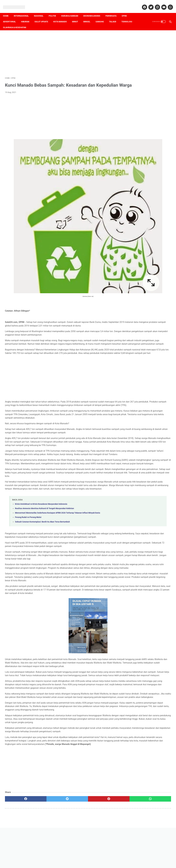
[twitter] (149, 4)
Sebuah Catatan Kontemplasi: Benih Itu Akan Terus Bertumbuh (42, 521)
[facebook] (142, 4)
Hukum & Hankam (72, 11)
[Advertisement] (61, 50)
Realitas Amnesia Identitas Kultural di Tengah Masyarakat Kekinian (44, 508)
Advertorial (11, 17)
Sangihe (102, 17)
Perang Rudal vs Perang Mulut (28, 517)
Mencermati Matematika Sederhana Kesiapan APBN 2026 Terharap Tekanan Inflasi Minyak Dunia (58, 512)
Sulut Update (43, 17)
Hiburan (27, 17)
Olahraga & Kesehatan (32, 23)
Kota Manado (62, 17)
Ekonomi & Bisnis (94, 11)
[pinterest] (75, 843)
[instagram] (155, 4)
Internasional (23, 11)
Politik (54, 11)
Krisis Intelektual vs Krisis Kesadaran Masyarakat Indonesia (41, 503)
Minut (77, 17)
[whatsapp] (168, 4)
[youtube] (162, 4)
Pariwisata (113, 11)
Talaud (115, 17)
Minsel (89, 17)
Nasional (41, 11)
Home (8, 11)
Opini (126, 11)
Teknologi (10, 23)
